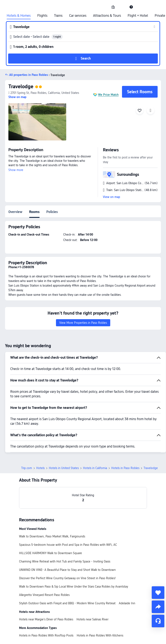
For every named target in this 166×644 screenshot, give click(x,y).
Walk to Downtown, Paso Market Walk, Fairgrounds (52, 536)
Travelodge (21, 86)
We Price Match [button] (108, 95)
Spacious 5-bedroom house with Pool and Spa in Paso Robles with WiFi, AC (68, 545)
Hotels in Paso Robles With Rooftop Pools (46, 635)
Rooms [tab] (34, 212)
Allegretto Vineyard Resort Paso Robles (44, 595)
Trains (58, 16)
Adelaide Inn (127, 603)
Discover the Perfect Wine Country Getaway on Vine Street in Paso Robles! (67, 578)
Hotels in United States (64, 468)
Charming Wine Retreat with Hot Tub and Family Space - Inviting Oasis (65, 561)
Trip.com (27, 468)
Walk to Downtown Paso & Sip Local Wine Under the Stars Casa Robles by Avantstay (74, 587)
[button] (122, 7)
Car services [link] (78, 16)
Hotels (40, 468)
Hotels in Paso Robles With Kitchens (100, 635)
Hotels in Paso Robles (125, 468)
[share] (158, 607)
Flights (42, 16)
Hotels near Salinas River (92, 619)
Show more (16, 170)
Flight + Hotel (138, 16)
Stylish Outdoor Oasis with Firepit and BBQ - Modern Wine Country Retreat (67, 603)
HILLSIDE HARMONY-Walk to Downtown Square (51, 553)
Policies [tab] (52, 212)
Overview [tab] (15, 212)
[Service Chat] (158, 621)
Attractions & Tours (107, 16)
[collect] (158, 593)
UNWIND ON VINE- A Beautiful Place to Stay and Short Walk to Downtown (67, 570)
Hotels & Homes (19, 16)
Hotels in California (95, 468)
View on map (112, 197)
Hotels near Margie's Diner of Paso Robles (46, 619)
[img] (37, 122)
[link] (113, 7)
